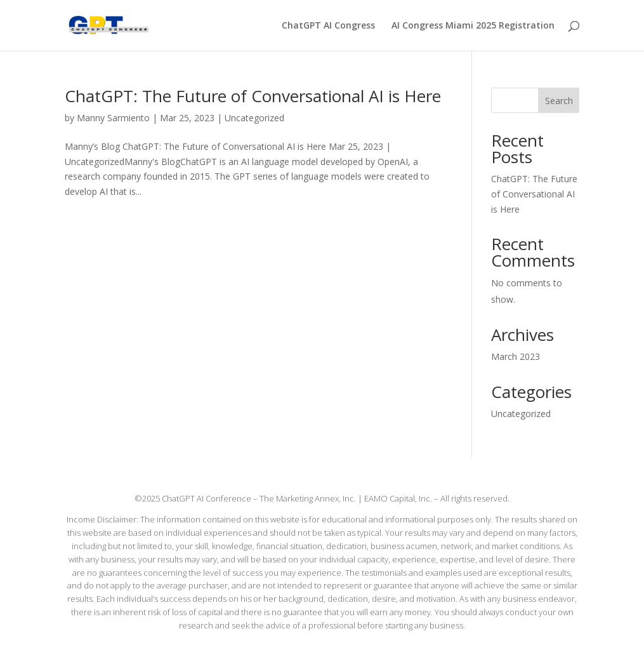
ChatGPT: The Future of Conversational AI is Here (253, 96)
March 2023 (516, 356)
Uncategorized (254, 118)
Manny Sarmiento (113, 118)
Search (559, 101)
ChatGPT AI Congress (328, 26)
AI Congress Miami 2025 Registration (473, 26)
